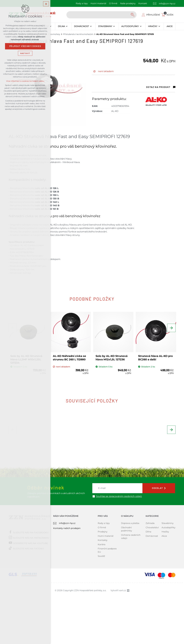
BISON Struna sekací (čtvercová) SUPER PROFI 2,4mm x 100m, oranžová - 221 (68, 460)
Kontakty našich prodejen (67, 563)
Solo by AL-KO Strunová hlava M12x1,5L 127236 (112, 356)
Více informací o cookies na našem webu (25, 82)
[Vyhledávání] (133, 15)
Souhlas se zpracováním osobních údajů (119, 531)
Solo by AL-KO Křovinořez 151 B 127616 (154, 457)
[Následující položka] (171, 330)
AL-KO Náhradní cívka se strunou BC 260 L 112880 (70, 356)
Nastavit (25, 54)
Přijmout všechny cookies (25, 47)
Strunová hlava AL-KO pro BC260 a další (154, 356)
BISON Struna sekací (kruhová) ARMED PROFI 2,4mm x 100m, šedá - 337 (113, 460)
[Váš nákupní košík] (168, 15)
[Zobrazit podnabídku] (51, 26)
